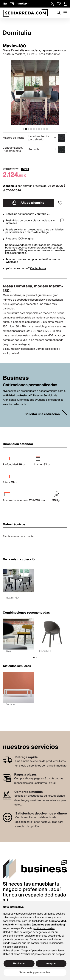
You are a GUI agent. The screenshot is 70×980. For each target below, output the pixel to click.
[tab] (23, 129)
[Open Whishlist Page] (59, 4)
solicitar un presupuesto (28, 230)
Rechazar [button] (19, 963)
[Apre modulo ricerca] (59, 13)
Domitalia (57, 245)
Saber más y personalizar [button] (35, 972)
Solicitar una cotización (42, 414)
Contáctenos (38, 268)
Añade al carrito (28, 203)
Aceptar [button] (51, 963)
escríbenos (19, 253)
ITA (5, 4)
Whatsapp (12, 262)
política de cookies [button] (44, 928)
